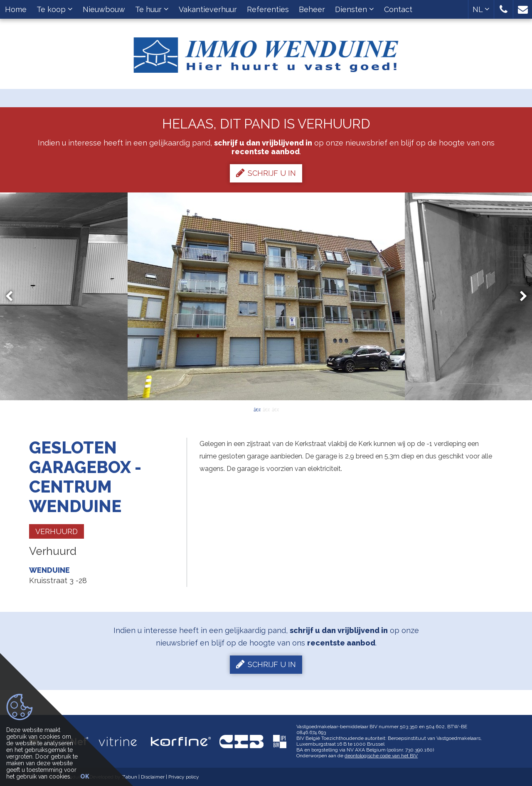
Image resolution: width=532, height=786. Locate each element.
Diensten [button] (355, 9)
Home (16, 9)
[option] (266, 296)
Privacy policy (184, 777)
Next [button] (520, 296)
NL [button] (481, 9)
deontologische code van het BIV (381, 756)
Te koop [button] (55, 9)
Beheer (312, 9)
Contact (398, 9)
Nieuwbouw (104, 9)
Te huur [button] (152, 9)
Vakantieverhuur (208, 9)
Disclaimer (153, 777)
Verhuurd (57, 531)
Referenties (268, 9)
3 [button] (275, 409)
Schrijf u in (266, 173)
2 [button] (266, 409)
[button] (504, 9)
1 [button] (257, 409)
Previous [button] (13, 296)
